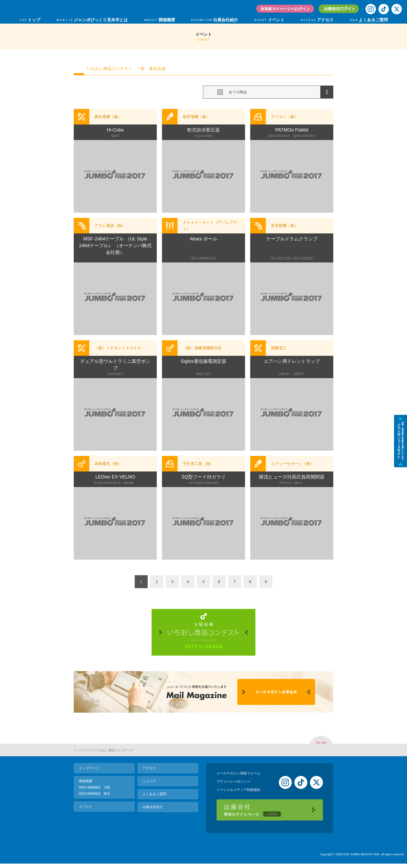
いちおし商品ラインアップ (115, 750)
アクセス (149, 768)
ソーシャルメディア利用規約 (238, 790)
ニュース (149, 781)
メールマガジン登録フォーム (238, 773)
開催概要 (86, 781)
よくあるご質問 (154, 794)
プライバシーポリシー (233, 782)
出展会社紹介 (153, 807)
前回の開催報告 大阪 (94, 787)
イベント (86, 806)
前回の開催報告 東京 (94, 794)
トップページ (83, 750)
